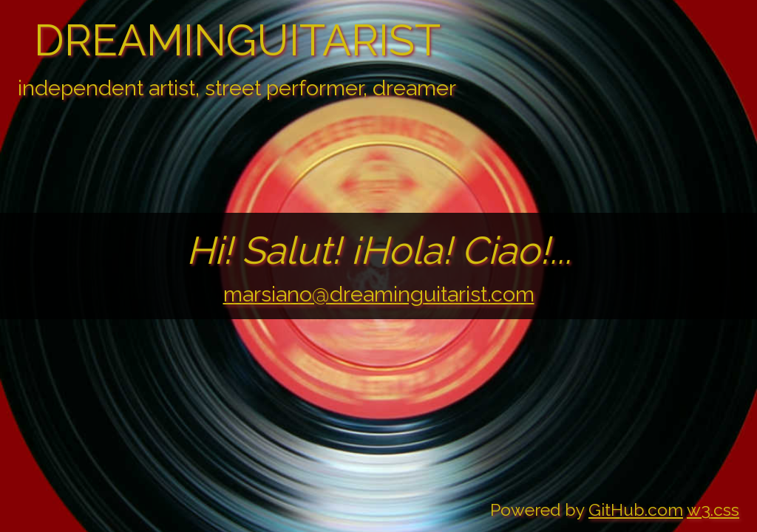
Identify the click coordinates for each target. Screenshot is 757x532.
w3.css (713, 509)
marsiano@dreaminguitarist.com (379, 294)
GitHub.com (636, 509)
